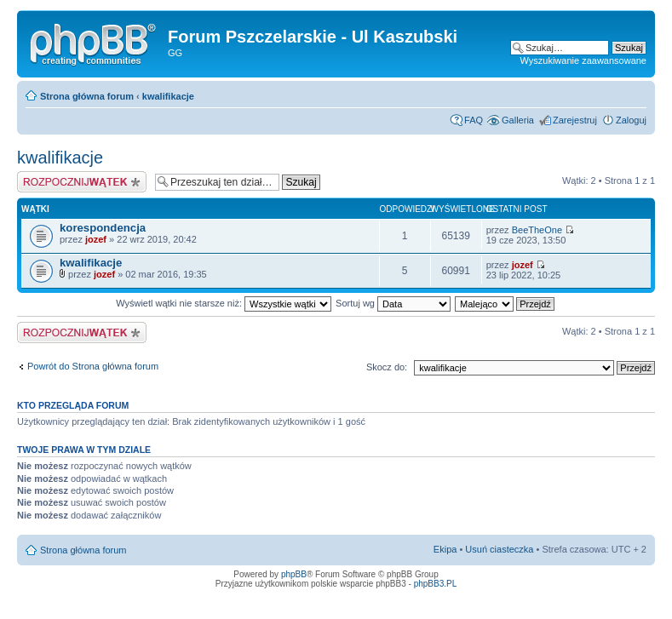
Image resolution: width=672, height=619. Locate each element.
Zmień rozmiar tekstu (634, 93)
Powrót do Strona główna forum (93, 366)
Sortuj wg (393, 303)
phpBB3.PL (436, 584)
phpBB (294, 574)
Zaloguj (631, 120)
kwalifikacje (168, 96)
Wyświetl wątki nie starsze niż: (224, 303)
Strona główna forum (87, 96)
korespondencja (103, 228)
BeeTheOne (537, 230)
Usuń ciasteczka (499, 549)
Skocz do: (387, 367)
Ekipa (445, 549)
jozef (96, 239)
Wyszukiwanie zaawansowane (583, 60)
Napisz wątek (82, 182)
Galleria (518, 120)
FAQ (474, 120)
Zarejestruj (575, 120)
